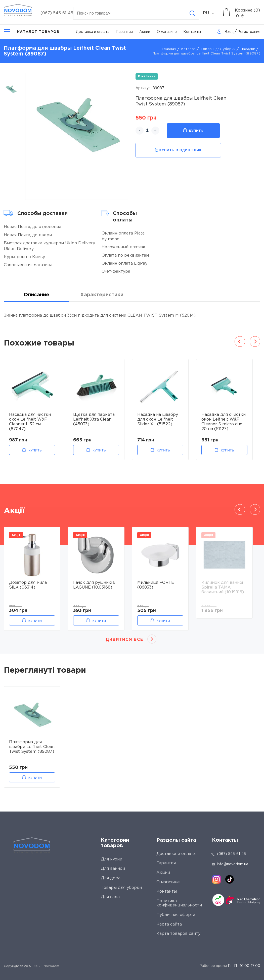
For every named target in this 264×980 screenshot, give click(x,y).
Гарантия (124, 32)
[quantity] (147, 131)
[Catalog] (32, 32)
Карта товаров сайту (178, 934)
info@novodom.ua (230, 864)
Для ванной (113, 869)
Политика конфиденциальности (179, 903)
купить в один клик (178, 150)
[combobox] (211, 13)
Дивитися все (124, 640)
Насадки (248, 49)
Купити (35, 621)
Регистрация (249, 32)
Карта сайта (169, 924)
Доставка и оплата (93, 32)
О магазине (167, 32)
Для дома (111, 878)
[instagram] (216, 879)
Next (255, 341)
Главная (169, 49)
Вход (229, 32)
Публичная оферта (176, 915)
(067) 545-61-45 (57, 13)
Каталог (188, 49)
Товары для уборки (218, 49)
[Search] (192, 13)
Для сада (110, 897)
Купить (193, 131)
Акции (145, 32)
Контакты (192, 32)
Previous (240, 341)
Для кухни (112, 859)
